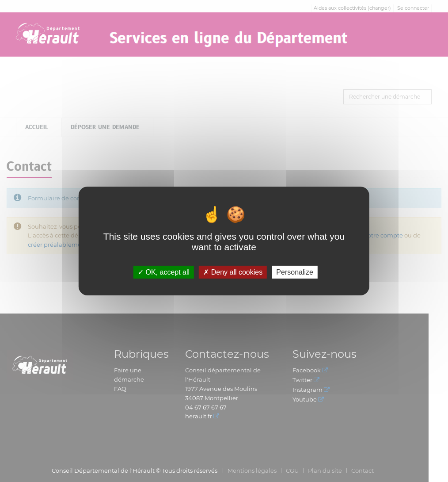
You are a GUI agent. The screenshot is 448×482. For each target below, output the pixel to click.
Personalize (295, 272)
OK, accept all (164, 272)
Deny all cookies (233, 272)
